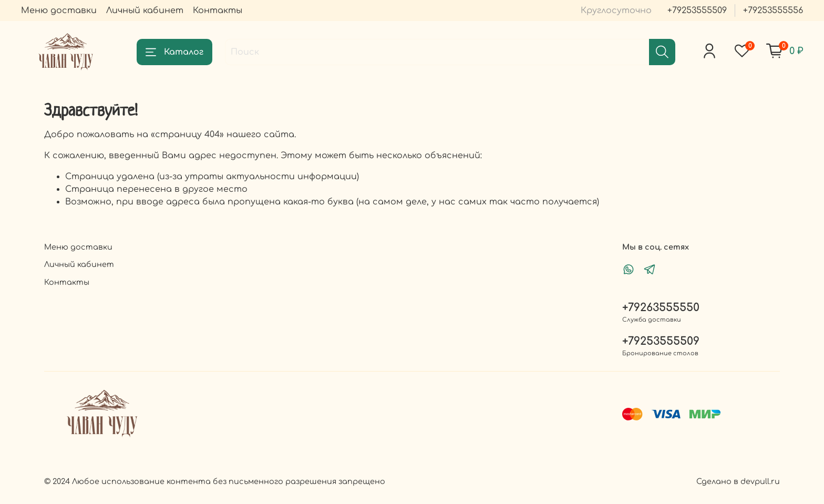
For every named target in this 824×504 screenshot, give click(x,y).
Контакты (218, 11)
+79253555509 (697, 11)
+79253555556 (773, 11)
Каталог (174, 52)
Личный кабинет (145, 11)
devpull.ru (760, 481)
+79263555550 (661, 308)
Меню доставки (59, 11)
